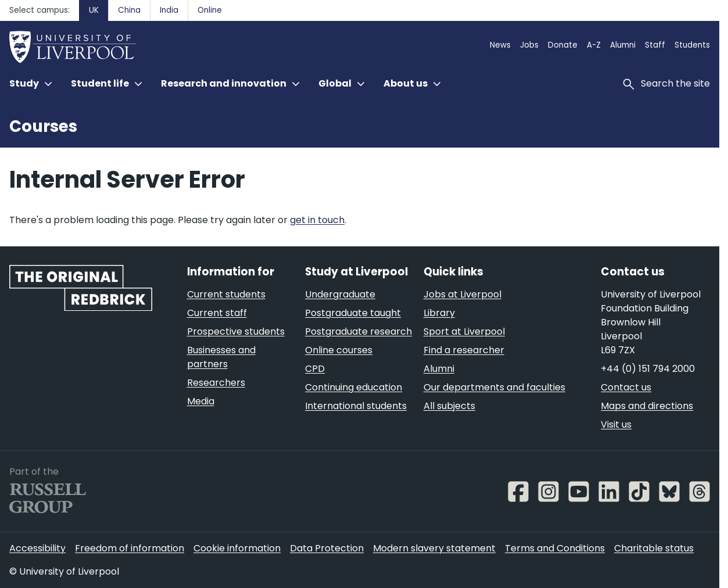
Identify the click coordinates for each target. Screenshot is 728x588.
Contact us (626, 387)
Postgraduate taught (353, 313)
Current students (226, 294)
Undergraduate (340, 294)
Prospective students (236, 331)
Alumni (623, 45)
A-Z (594, 45)
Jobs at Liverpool (462, 294)
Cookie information (237, 548)
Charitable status (654, 548)
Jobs (529, 45)
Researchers (216, 383)
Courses (43, 126)
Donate (563, 45)
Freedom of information (130, 548)
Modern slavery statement (434, 548)
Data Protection (327, 548)
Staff (655, 45)
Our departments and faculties (494, 387)
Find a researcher (464, 350)
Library (439, 313)
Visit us (616, 424)
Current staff (217, 313)
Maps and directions (647, 406)
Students (692, 45)
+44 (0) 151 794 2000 (648, 369)
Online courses (339, 350)
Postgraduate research (358, 331)
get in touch (317, 220)
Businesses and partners (221, 357)
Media (201, 401)
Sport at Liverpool (464, 331)
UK (94, 10)
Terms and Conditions (555, 548)
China (129, 10)
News (500, 45)
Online (210, 10)
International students (356, 406)
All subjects (449, 406)
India (169, 10)
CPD (315, 369)
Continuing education (354, 387)
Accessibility (37, 548)
